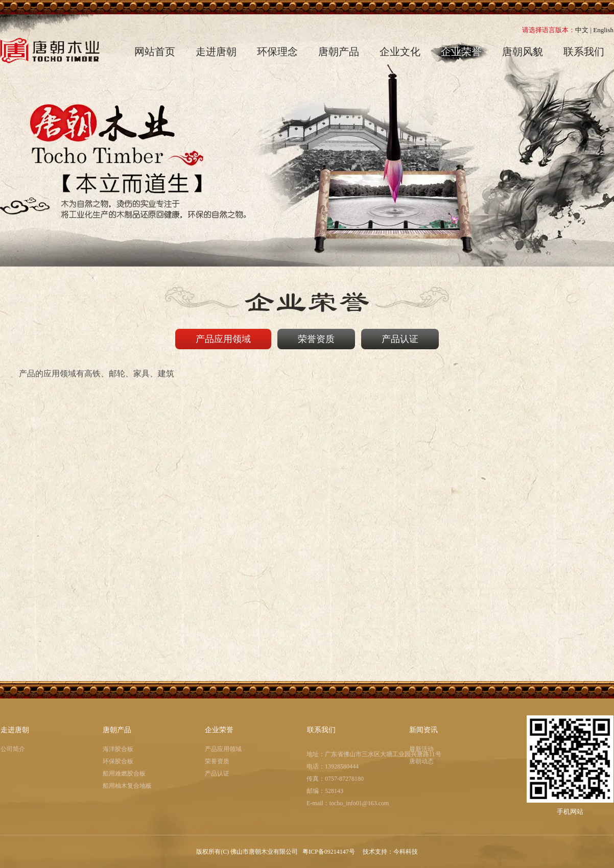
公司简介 (13, 749)
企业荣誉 (219, 730)
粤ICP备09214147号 (329, 852)
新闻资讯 (423, 730)
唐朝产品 (117, 730)
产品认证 (217, 774)
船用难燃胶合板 (124, 774)
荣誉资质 (217, 761)
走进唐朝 (15, 730)
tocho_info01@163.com (359, 803)
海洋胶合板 (118, 749)
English (603, 30)
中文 (582, 30)
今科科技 (406, 852)
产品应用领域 (223, 749)
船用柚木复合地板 (127, 786)
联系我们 (321, 730)
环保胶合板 (118, 761)
